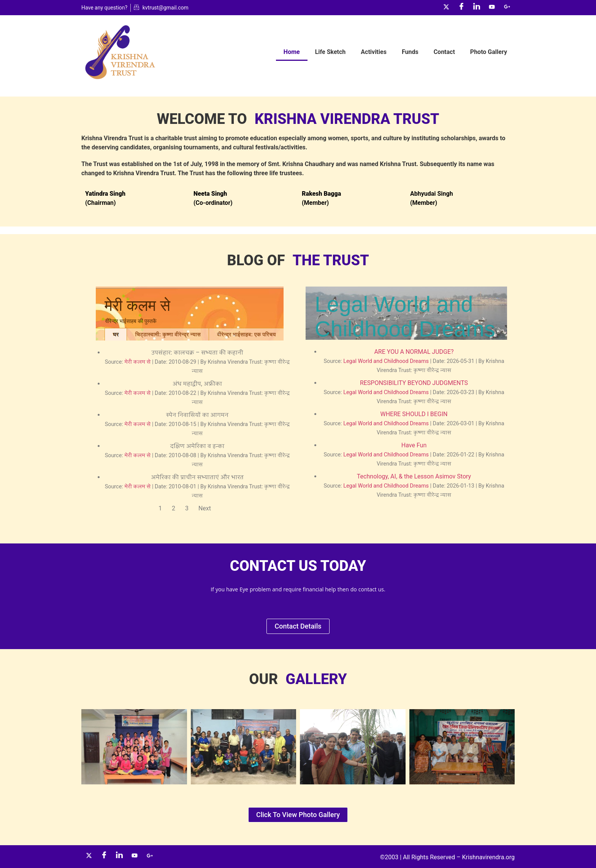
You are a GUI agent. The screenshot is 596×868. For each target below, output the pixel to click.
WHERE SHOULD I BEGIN (414, 414)
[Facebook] (461, 8)
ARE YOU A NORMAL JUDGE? (414, 352)
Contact (444, 52)
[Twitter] (446, 8)
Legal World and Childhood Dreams (386, 361)
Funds (410, 52)
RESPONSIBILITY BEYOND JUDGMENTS (414, 383)
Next (205, 508)
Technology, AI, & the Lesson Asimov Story (414, 476)
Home (292, 52)
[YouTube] (492, 8)
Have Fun (414, 445)
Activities (374, 52)
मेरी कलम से (137, 362)
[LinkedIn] (477, 8)
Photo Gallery (489, 52)
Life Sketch (330, 52)
